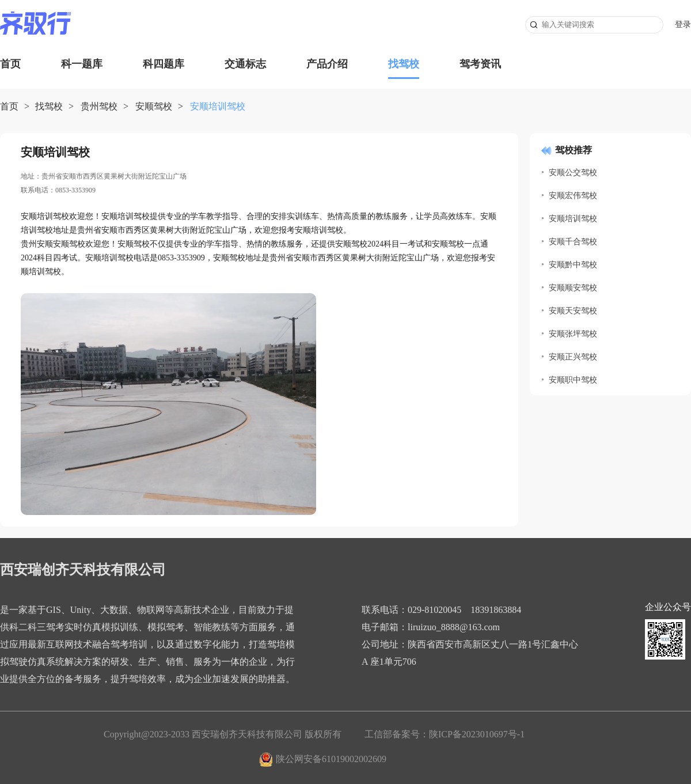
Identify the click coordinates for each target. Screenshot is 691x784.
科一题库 (82, 64)
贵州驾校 (99, 106)
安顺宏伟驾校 (573, 196)
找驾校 (404, 64)
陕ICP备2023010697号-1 (477, 734)
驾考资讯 (480, 64)
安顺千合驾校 (573, 242)
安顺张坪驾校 (573, 334)
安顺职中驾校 (573, 380)
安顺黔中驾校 (573, 265)
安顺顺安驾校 (573, 288)
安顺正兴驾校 (573, 357)
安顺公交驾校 (573, 173)
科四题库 (164, 64)
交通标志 (245, 64)
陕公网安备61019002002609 (331, 759)
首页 (10, 64)
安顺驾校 (154, 106)
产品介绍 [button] (327, 64)
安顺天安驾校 (573, 311)
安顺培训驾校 (573, 219)
